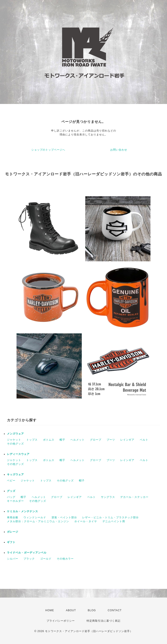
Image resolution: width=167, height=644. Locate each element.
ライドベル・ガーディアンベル (27, 553)
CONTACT (115, 610)
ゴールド (46, 559)
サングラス (108, 497)
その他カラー (65, 559)
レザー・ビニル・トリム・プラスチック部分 (110, 517)
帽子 (62, 440)
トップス (32, 440)
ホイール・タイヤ (86, 521)
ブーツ (111, 440)
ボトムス (49, 440)
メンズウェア (15, 434)
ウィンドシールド (35, 517)
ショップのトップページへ (48, 150)
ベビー (11, 481)
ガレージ (13, 532)
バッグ (11, 497)
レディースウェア (18, 454)
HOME (50, 610)
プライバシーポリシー (61, 621)
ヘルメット (78, 440)
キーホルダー (15, 501)
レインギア (127, 440)
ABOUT (71, 610)
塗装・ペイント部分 (64, 517)
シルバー (13, 559)
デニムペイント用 (114, 521)
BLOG (92, 610)
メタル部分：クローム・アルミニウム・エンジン (38, 521)
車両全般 (13, 517)
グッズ (11, 491)
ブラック (29, 559)
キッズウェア (15, 474)
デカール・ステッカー (134, 497)
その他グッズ (15, 444)
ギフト (11, 542)
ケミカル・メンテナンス (23, 511)
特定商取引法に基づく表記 (104, 621)
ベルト (144, 440)
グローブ (96, 440)
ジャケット (14, 440)
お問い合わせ (119, 150)
